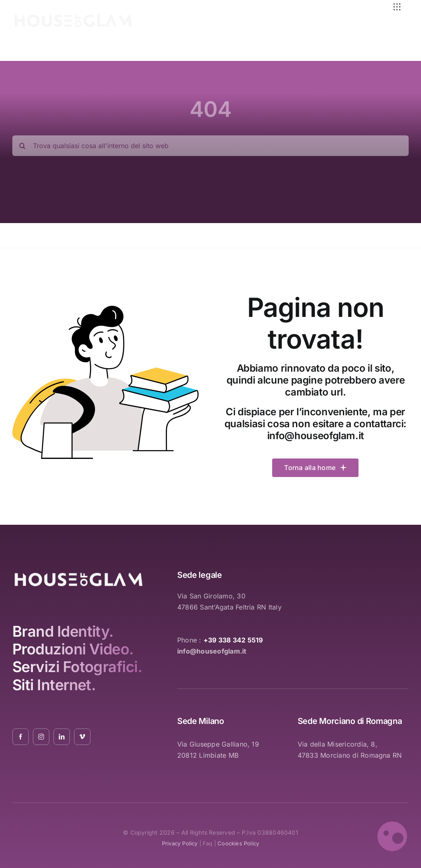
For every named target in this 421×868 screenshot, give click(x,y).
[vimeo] (82, 737)
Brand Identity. (63, 631)
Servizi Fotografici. (77, 667)
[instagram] (41, 737)
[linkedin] (62, 737)
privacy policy (180, 843)
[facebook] (21, 737)
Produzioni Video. (73, 649)
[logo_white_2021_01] (73, 16)
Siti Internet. (54, 685)
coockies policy (238, 843)
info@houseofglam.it (316, 436)
